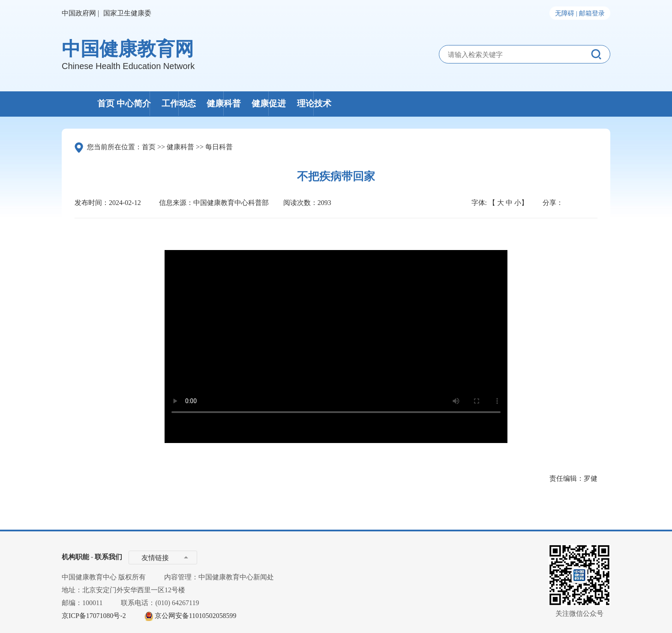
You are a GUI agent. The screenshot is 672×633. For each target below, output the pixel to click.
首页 (107, 104)
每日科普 (219, 147)
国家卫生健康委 (127, 13)
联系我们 (108, 557)
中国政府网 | (80, 13)
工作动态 (289, 104)
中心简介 (198, 104)
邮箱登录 (592, 13)
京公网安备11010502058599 (196, 616)
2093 (324, 203)
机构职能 (75, 557)
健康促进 (471, 104)
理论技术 (561, 104)
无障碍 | (566, 13)
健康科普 (380, 104)
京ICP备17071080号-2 (94, 616)
